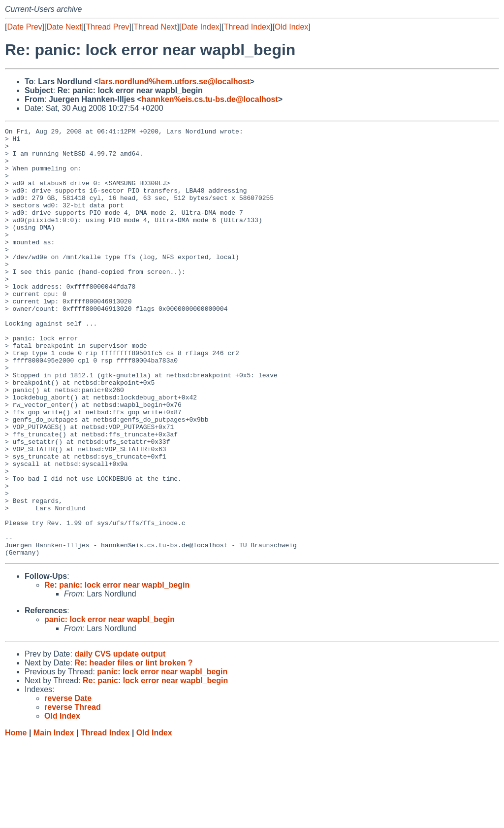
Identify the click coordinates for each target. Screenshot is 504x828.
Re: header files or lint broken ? (133, 748)
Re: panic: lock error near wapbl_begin (117, 671)
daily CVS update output (120, 740)
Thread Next (155, 27)
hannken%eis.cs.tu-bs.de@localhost (210, 99)
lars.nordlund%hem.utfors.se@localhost (174, 82)
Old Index (291, 27)
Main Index (54, 818)
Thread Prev (108, 27)
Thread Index (247, 27)
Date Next (64, 27)
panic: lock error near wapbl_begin (110, 705)
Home (16, 818)
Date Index (200, 27)
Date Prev (24, 27)
